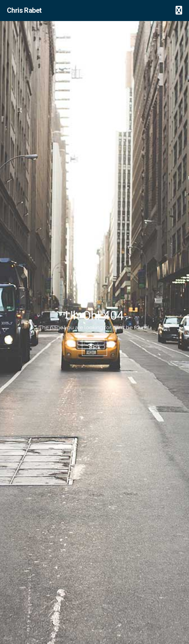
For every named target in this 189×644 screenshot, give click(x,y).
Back (95, 348)
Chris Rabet (24, 10)
